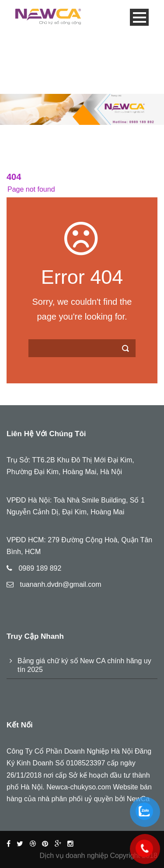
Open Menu (139, 17)
